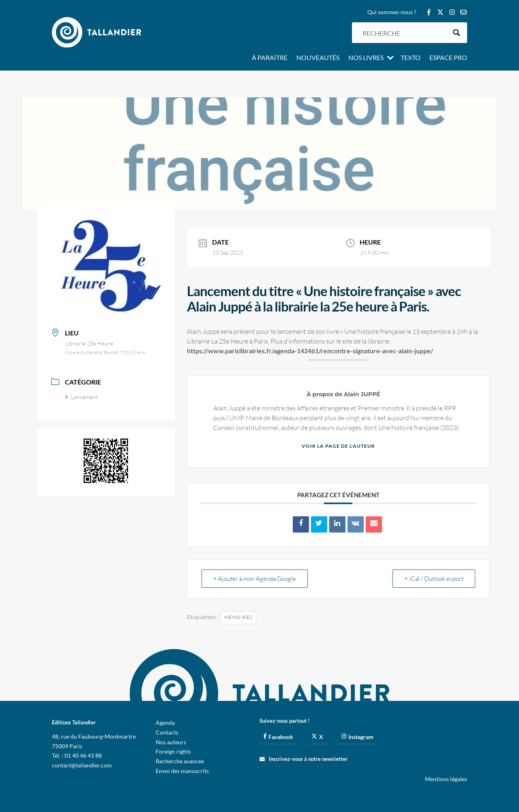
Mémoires (239, 617)
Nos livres (366, 58)
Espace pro (448, 58)
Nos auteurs (171, 742)
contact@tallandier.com (82, 765)
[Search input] (403, 33)
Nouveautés (318, 58)
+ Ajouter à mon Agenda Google (255, 579)
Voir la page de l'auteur (338, 446)
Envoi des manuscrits (182, 771)
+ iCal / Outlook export (434, 579)
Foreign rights (173, 751)
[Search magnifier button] (457, 33)
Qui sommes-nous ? (392, 12)
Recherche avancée (180, 761)
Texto (411, 58)
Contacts (167, 732)
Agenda (165, 723)
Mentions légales (446, 779)
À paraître (270, 58)
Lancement (81, 397)
